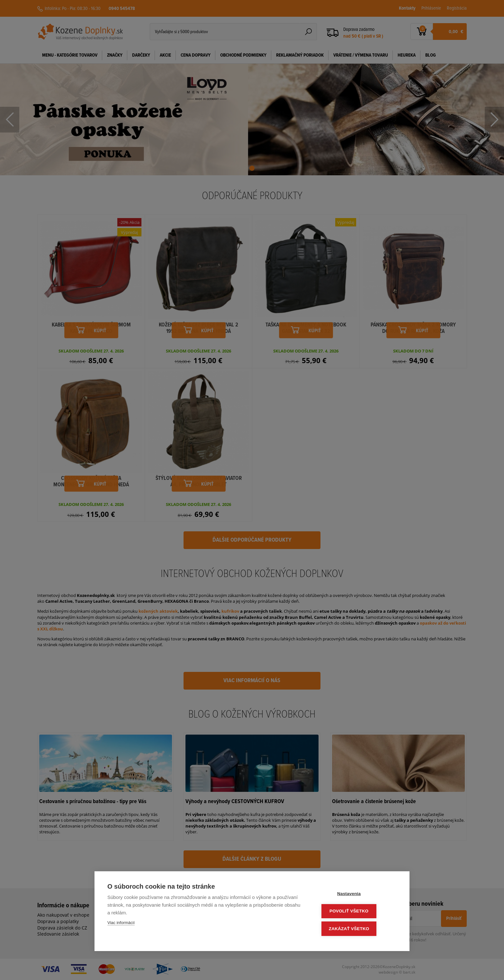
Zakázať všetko (358, 929)
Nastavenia (358, 895)
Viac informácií (121, 924)
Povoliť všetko (358, 912)
